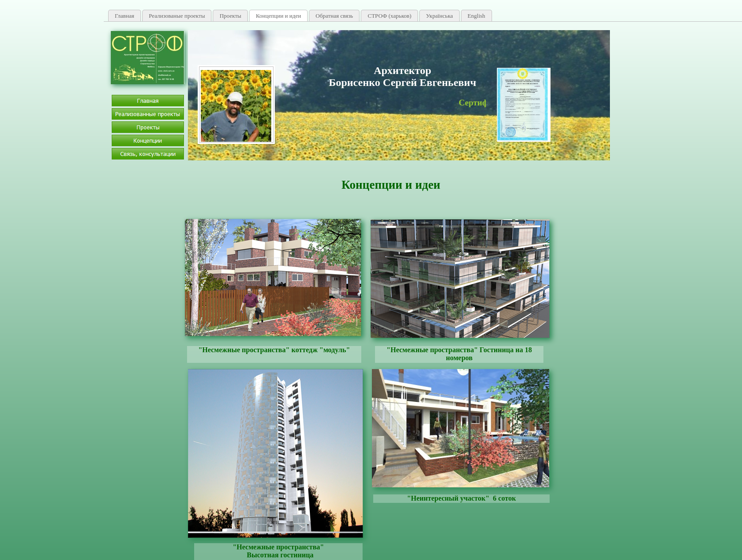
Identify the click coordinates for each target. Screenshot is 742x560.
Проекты (230, 16)
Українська (439, 16)
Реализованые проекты (177, 16)
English (476, 16)
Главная (125, 16)
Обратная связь (334, 16)
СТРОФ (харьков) (389, 16)
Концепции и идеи (278, 16)
